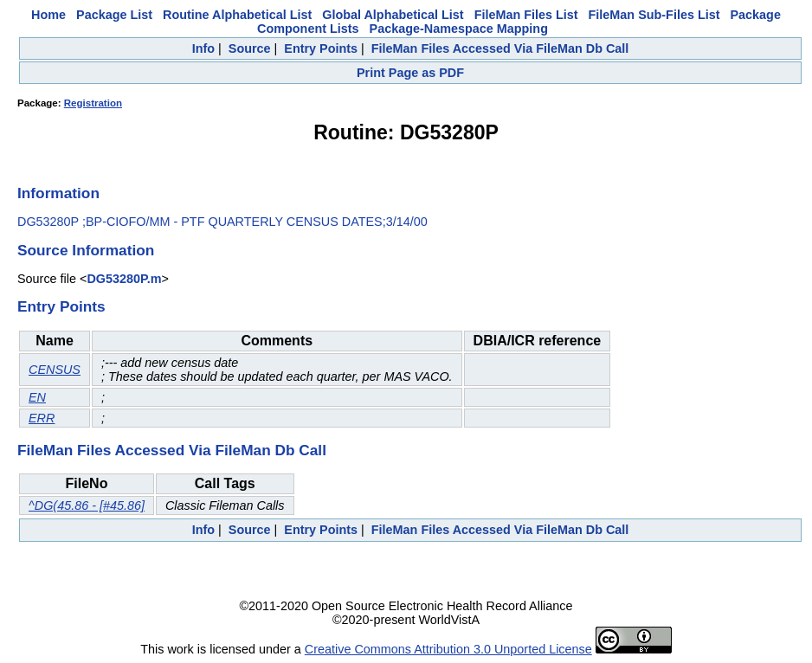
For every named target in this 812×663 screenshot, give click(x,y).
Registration (93, 103)
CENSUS (55, 370)
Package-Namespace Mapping (459, 29)
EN (37, 397)
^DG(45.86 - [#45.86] (87, 505)
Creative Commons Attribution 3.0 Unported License (448, 649)
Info (203, 48)
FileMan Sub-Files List (654, 15)
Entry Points (321, 48)
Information (58, 193)
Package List (114, 15)
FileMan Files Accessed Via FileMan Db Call (500, 48)
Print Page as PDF (410, 73)
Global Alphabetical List (393, 15)
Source (250, 48)
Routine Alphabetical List (237, 15)
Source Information (86, 250)
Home (48, 15)
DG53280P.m (124, 279)
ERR (42, 418)
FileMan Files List (526, 15)
